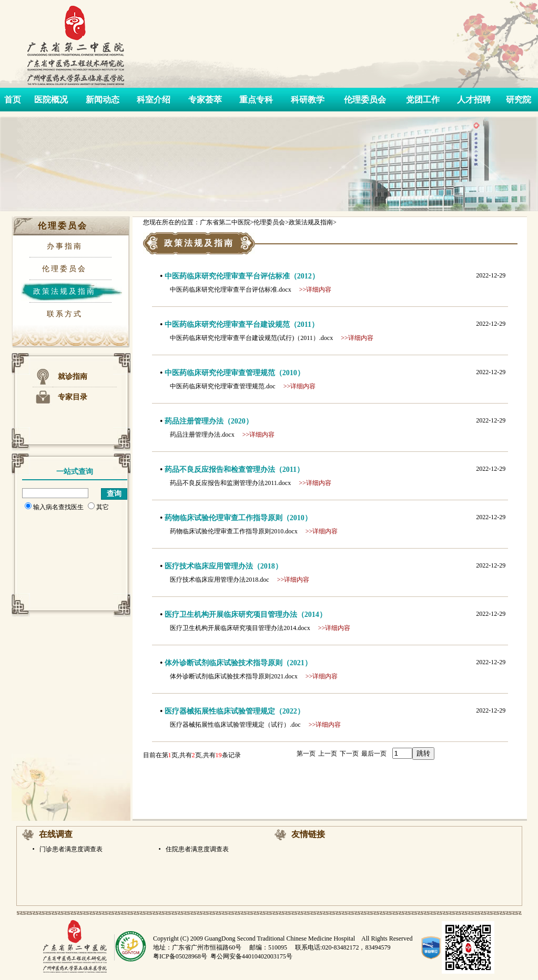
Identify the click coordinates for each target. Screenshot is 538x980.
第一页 (306, 754)
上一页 (328, 754)
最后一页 (374, 754)
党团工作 (423, 100)
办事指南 (65, 246)
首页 (13, 100)
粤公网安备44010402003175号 (251, 956)
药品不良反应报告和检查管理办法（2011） (234, 470)
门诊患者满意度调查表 (70, 849)
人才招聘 (474, 100)
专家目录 (73, 397)
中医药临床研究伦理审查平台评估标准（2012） (242, 276)
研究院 (519, 100)
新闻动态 (103, 100)
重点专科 (256, 100)
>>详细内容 (316, 290)
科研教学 (308, 100)
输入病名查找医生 (54, 507)
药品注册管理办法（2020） (209, 421)
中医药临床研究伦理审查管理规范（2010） (235, 373)
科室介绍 (154, 100)
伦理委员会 (365, 100)
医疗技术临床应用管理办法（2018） (224, 566)
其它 (98, 507)
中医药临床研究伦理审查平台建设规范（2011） (242, 324)
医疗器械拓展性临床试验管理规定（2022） (235, 711)
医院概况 (51, 100)
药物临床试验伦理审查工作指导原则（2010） (238, 518)
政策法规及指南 (64, 291)
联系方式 (65, 314)
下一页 (349, 754)
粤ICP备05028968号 (180, 956)
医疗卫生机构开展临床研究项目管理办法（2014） (246, 615)
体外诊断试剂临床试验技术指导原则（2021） (238, 663)
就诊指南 (73, 376)
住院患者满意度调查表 (196, 849)
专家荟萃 (205, 100)
